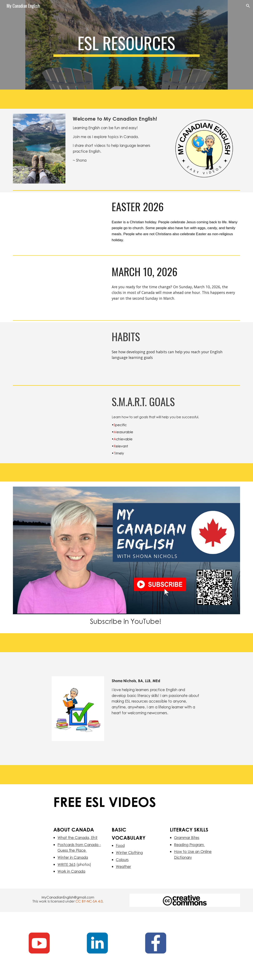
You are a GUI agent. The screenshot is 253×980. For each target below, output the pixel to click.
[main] (126, 45)
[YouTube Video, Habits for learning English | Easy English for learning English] (59, 353)
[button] (248, 6)
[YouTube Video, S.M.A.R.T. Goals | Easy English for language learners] (59, 418)
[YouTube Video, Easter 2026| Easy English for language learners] (59, 223)
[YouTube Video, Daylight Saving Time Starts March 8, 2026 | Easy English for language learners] (59, 288)
